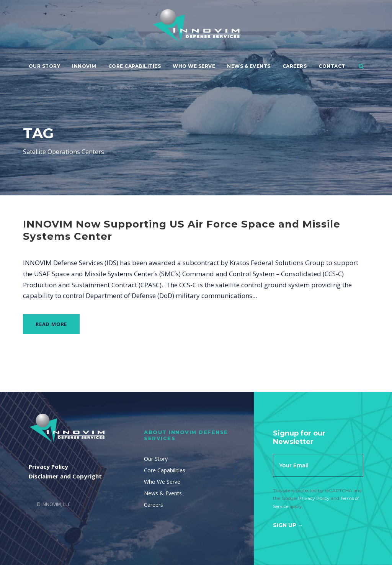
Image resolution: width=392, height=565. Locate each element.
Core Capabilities (135, 66)
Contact (332, 66)
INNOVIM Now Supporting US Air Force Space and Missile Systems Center (182, 230)
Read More (51, 324)
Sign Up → (288, 525)
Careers (295, 66)
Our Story (45, 66)
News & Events (249, 66)
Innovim (84, 66)
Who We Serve (194, 66)
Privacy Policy (314, 498)
